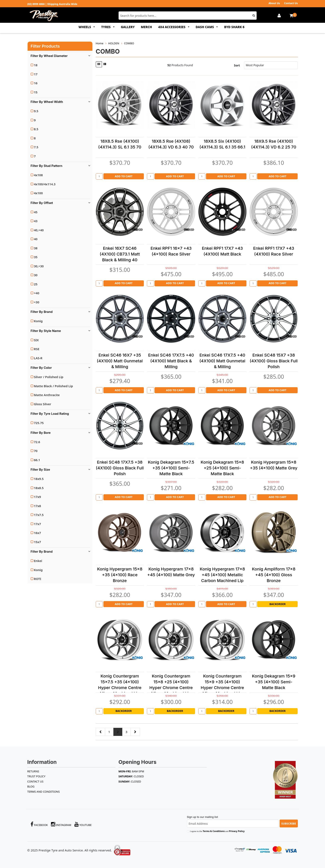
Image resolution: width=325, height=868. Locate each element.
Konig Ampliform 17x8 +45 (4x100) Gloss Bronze (274, 575)
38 (36, 248)
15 (36, 92)
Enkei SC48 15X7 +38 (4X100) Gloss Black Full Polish (274, 361)
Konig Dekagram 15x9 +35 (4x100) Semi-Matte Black (274, 682)
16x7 (38, 533)
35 (36, 257)
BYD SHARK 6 (234, 27)
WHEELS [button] (85, 27)
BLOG (31, 786)
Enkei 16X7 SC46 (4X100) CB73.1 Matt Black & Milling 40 (120, 254)
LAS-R (38, 358)
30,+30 (39, 266)
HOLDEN (114, 43)
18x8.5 (39, 488)
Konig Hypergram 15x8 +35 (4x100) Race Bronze (120, 575)
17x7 (38, 524)
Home (100, 43)
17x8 (38, 506)
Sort (237, 65)
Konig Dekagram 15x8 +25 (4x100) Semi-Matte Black (222, 468)
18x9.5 (39, 479)
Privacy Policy (237, 831)
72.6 (37, 442)
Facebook (39, 824)
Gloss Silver (43, 404)
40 (36, 239)
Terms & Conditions (214, 831)
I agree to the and (217, 831)
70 (36, 451)
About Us (274, 3)
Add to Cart (124, 176)
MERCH (147, 27)
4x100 (38, 193)
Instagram (61, 824)
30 (36, 275)
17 (36, 74)
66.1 (37, 460)
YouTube (83, 824)
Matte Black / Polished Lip (53, 386)
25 (36, 284)
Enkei (38, 561)
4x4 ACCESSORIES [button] (172, 27)
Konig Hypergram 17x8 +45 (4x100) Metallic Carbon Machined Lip (222, 575)
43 (36, 221)
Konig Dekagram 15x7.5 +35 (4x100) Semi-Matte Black (171, 468)
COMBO (129, 43)
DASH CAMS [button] (205, 27)
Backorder (278, 604)
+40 (37, 293)
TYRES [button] (106, 27)
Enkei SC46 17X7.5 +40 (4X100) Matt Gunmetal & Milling (222, 361)
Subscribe (289, 823)
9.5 (36, 111)
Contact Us (291, 3)
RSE (37, 349)
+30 (37, 302)
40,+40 (39, 230)
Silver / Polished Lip (49, 377)
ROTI (38, 579)
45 (36, 212)
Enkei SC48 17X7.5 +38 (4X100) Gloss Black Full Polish (120, 468)
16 (36, 83)
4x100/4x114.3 (45, 184)
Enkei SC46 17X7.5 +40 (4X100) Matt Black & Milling (171, 361)
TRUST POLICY (36, 776)
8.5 (36, 129)
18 (36, 65)
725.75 (39, 423)
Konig (38, 321)
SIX (36, 340)
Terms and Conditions (44, 792)
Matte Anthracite (47, 395)
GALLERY (128, 27)
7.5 (36, 147)
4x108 (38, 175)
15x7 (38, 542)
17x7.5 (39, 515)
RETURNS (33, 771)
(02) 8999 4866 (36, 4)
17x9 (38, 497)
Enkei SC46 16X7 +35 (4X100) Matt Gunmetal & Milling (120, 361)
